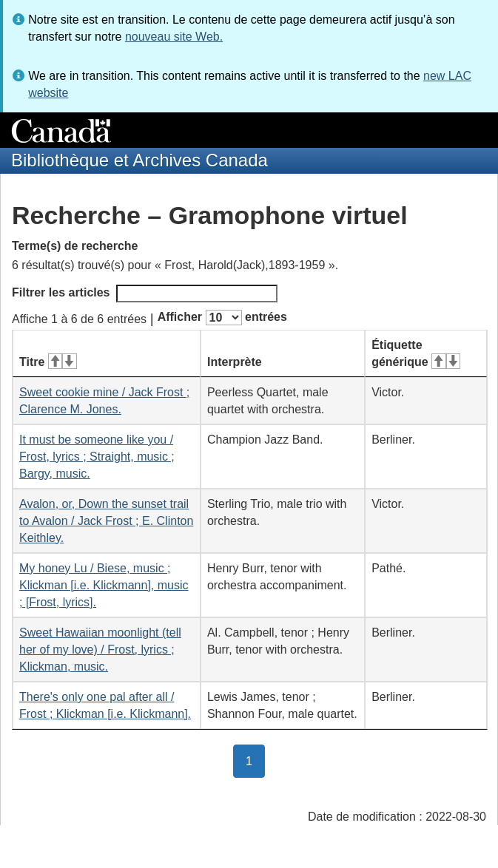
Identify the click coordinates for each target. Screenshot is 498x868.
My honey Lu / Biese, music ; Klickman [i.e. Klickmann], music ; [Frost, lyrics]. (104, 585)
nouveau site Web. (174, 37)
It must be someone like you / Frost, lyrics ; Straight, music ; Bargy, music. (97, 457)
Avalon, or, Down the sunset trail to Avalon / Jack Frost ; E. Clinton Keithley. (106, 521)
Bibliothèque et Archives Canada (139, 160)
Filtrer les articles (145, 294)
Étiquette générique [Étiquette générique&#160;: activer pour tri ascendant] (416, 353)
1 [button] (255, 760)
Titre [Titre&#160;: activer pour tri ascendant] (48, 362)
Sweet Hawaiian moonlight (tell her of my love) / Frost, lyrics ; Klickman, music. (100, 650)
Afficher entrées (222, 318)
